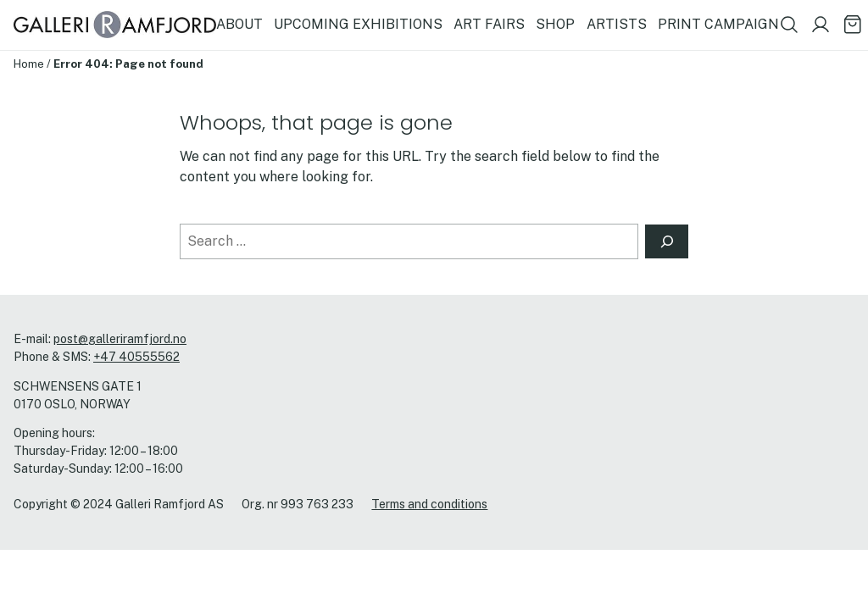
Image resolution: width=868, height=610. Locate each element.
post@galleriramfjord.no (120, 339)
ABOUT (239, 24)
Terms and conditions (429, 504)
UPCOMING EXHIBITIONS (358, 24)
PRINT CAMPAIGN (718, 24)
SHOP (555, 24)
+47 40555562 (136, 357)
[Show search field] (789, 25)
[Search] (667, 241)
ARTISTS (617, 24)
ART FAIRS (489, 24)
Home (29, 64)
